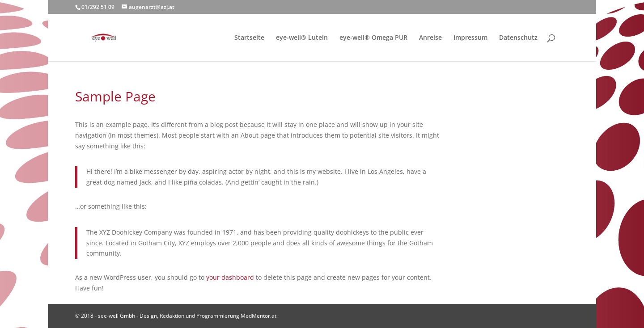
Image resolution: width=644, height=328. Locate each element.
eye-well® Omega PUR (373, 38)
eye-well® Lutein (302, 38)
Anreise (430, 38)
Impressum (470, 38)
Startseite (249, 38)
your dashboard (230, 277)
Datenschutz (518, 38)
